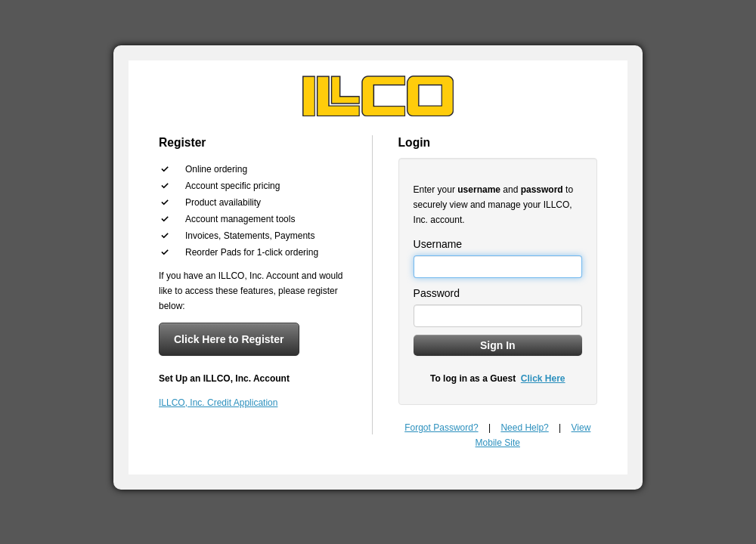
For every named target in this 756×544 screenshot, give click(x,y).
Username (438, 244)
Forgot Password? (441, 428)
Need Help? (524, 428)
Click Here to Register (229, 339)
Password (437, 293)
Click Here (543, 379)
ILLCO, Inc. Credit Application (218, 403)
